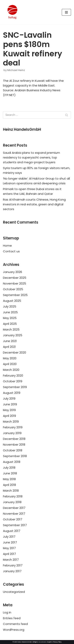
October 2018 (13, 450)
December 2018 (14, 439)
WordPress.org (14, 630)
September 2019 (15, 387)
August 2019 (12, 393)
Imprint (50, 642)
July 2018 (9, 468)
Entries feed (12, 618)
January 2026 (13, 272)
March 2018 (11, 491)
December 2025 (15, 278)
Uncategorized (14, 592)
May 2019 (9, 410)
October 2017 (13, 519)
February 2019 (13, 427)
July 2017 (9, 537)
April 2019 (9, 416)
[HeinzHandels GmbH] (12, 12)
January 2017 (12, 571)
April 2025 (10, 324)
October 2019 (13, 381)
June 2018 (10, 473)
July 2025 (10, 306)
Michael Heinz (16, 70)
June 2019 (10, 404)
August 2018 (12, 462)
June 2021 (10, 341)
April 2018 (9, 485)
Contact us (11, 251)
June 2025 (10, 312)
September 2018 (15, 456)
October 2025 (13, 289)
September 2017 (15, 525)
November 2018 (14, 445)
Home (7, 246)
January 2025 (13, 335)
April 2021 (9, 347)
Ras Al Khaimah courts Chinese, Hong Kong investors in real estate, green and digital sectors (34, 204)
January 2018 (12, 502)
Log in (7, 612)
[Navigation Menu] (66, 12)
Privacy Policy (57, 642)
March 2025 (11, 329)
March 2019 (11, 421)
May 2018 (9, 479)
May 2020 (10, 358)
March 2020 (11, 370)
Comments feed (15, 624)
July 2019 (9, 398)
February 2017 (13, 565)
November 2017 (14, 514)
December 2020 (15, 352)
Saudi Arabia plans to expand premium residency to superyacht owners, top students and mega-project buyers (31, 157)
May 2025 (10, 318)
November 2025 (15, 283)
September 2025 (15, 295)
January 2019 (12, 433)
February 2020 (13, 375)
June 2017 (10, 542)
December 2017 (14, 508)
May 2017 (9, 548)
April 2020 (10, 364)
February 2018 (13, 496)
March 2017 (11, 560)
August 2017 (12, 531)
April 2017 (9, 554)
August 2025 (12, 301)
